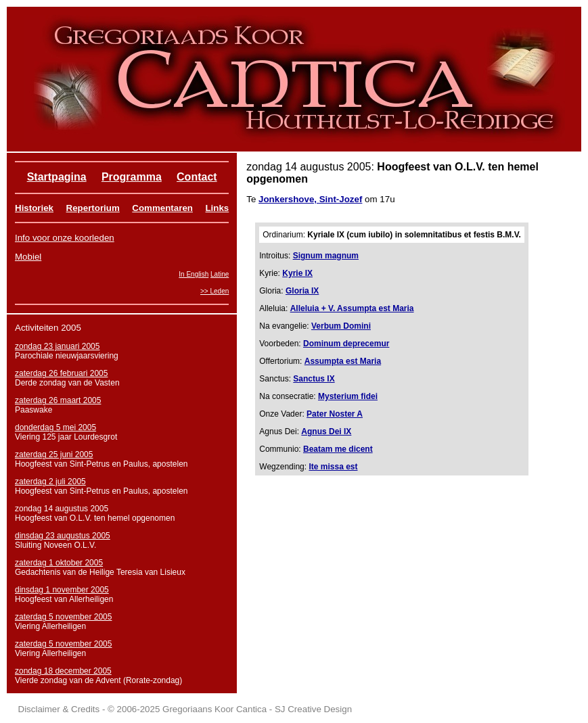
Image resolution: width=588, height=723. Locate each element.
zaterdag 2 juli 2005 (50, 482)
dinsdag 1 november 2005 (62, 590)
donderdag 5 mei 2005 (55, 427)
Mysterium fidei (348, 396)
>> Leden (214, 291)
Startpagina (57, 177)
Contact (197, 177)
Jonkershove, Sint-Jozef (310, 199)
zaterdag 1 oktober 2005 (59, 563)
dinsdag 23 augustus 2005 (63, 536)
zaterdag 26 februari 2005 (61, 373)
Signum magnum (326, 256)
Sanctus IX (314, 379)
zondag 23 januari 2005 (57, 346)
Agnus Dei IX (326, 432)
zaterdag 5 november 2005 (63, 617)
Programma (132, 177)
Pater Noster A (335, 414)
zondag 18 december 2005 (63, 671)
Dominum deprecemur (346, 344)
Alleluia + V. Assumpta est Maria (352, 308)
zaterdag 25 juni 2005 (54, 454)
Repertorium (93, 208)
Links (217, 208)
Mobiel (28, 257)
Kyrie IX (297, 273)
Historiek (34, 208)
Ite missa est (333, 467)
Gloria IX (302, 291)
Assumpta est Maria (343, 361)
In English (194, 274)
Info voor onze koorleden (65, 238)
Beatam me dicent (338, 449)
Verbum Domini (341, 326)
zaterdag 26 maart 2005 (58, 400)
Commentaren (162, 208)
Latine (220, 274)
